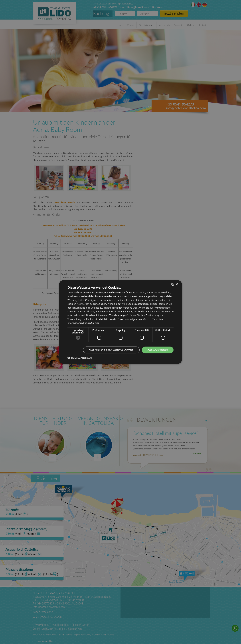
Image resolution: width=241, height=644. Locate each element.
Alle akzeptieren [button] (158, 350)
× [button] (177, 284)
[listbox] (173, 284)
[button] (80, 358)
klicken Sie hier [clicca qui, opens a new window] (91, 323)
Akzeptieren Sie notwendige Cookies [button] (111, 350)
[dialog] (120, 322)
